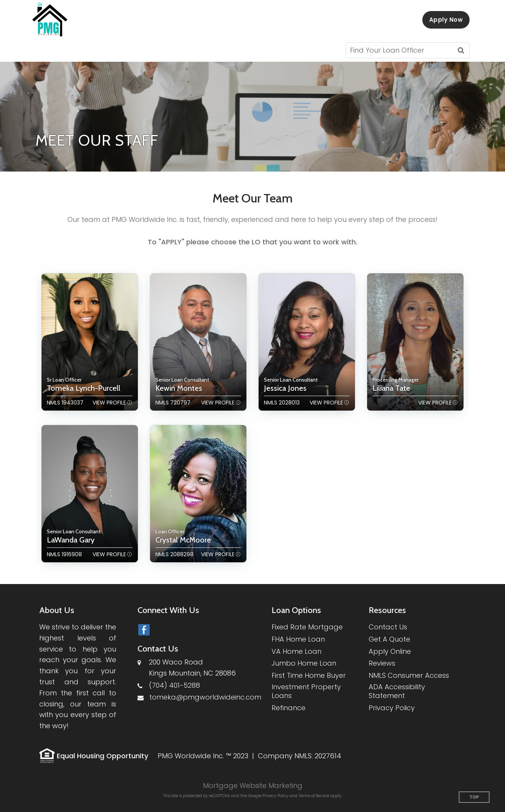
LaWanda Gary (71, 540)
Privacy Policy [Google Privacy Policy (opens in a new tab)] (275, 796)
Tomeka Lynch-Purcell (84, 388)
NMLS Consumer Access (409, 675)
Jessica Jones (285, 388)
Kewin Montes (179, 388)
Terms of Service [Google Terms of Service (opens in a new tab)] (314, 796)
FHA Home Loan (298, 639)
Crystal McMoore (183, 540)
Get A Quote (389, 639)
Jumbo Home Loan (304, 663)
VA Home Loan (296, 651)
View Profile (109, 403)
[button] (60, 50)
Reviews (382, 663)
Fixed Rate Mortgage (307, 627)
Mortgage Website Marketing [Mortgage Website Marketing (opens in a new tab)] (253, 786)
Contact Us (388, 627)
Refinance (288, 708)
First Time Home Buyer (309, 675)
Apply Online (390, 651)
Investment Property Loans (306, 691)
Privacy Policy (392, 708)
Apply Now (446, 20)
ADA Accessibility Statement (397, 691)
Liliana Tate (391, 388)
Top (474, 797)
